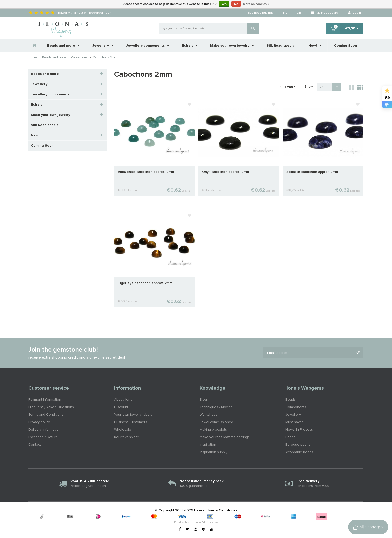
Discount (121, 407)
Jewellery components (148, 46)
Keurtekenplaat (126, 437)
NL (285, 13)
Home (33, 58)
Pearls (290, 437)
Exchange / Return (43, 437)
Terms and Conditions (46, 415)
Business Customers (131, 422)
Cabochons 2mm (105, 58)
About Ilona (123, 400)
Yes (224, 4)
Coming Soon (346, 46)
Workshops (209, 415)
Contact (35, 445)
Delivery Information (45, 430)
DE (299, 13)
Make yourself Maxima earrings (225, 437)
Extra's (190, 46)
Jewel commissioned (216, 422)
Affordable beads (299, 452)
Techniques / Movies (216, 407)
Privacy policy (39, 422)
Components (296, 407)
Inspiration (208, 445)
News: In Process (299, 430)
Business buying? (261, 13)
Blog (203, 400)
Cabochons (79, 58)
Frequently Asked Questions (51, 407)
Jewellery (103, 46)
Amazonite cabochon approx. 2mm (146, 172)
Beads (291, 400)
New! (315, 46)
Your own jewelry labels (133, 415)
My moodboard (325, 13)
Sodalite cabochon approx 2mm (312, 172)
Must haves (295, 422)
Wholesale (123, 430)
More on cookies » (256, 4)
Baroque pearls (298, 445)
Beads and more (63, 46)
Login (355, 13)
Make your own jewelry (232, 46)
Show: (309, 87)
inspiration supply (214, 452)
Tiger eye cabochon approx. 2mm (145, 283)
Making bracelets (213, 430)
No (236, 4)
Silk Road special (281, 46)
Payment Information (45, 400)
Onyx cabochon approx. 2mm (226, 172)
